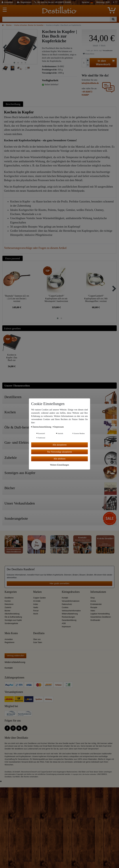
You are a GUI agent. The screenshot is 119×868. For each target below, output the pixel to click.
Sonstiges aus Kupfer (13, 620)
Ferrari (36, 611)
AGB (64, 623)
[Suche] (113, 19)
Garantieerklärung (69, 620)
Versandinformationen (71, 601)
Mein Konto (11, 633)
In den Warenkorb (105, 63)
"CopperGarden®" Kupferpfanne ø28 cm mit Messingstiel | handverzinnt (56, 298)
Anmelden (9, 639)
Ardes (36, 604)
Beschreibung (13, 104)
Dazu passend (13, 258)
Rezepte (94, 607)
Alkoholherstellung (12, 614)
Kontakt (65, 598)
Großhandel (95, 620)
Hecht (36, 614)
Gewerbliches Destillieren (101, 617)
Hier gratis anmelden (59, 583)
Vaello (36, 607)
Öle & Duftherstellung (13, 617)
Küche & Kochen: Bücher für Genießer (29, 25)
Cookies (65, 607)
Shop (93, 598)
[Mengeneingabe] (84, 63)
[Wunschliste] (115, 2)
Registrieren (9, 642)
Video (93, 611)
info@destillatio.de (90, 83)
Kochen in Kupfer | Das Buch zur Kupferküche (12, 357)
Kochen (8, 601)
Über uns (37, 639)
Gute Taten (38, 642)
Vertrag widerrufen (15, 656)
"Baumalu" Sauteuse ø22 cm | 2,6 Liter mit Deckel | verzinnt (17, 298)
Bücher (9, 25)
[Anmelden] (7, 2)
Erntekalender (96, 604)
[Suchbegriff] (56, 19)
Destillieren (9, 598)
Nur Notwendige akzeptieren (60, 452)
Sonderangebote (11, 623)
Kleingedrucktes (71, 592)
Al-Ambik (37, 601)
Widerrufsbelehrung (70, 614)
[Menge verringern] (88, 65)
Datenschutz (67, 604)
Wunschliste (89, 54)
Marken (37, 592)
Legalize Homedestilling (100, 614)
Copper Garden (39, 598)
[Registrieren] (24, 2)
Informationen (98, 592)
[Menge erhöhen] (88, 60)
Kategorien (11, 592)
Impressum (66, 627)
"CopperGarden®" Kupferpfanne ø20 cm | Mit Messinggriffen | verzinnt (96, 298)
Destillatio (39, 633)
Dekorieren (9, 604)
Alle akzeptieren (60, 445)
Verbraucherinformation (71, 611)
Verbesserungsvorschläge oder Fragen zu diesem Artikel (35, 248)
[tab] (13, 104)
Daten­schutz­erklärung (42, 427)
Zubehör (8, 607)
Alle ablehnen (60, 459)
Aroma (93, 601)
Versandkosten (107, 50)
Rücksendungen (68, 617)
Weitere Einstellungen (60, 465)
